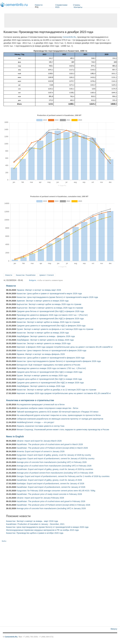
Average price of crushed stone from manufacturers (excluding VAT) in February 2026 (54, 466)
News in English (15, 436)
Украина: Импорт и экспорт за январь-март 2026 (39, 290)
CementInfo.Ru (69, 37)
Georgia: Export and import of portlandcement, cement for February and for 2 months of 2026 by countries (63, 476)
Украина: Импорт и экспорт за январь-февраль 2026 (41, 354)
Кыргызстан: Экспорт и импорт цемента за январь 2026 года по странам (50, 308)
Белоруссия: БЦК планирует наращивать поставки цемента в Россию (48, 365)
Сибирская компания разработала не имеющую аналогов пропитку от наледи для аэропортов (60, 419)
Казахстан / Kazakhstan (26, 275)
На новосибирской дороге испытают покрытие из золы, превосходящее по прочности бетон (59, 415)
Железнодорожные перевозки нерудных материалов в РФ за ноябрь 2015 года (42, 530)
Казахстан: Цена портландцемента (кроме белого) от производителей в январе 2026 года (47, 527)
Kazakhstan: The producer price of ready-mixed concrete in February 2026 (49, 494)
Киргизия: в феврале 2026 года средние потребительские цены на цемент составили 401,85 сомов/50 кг (65, 347)
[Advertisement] (61, 21)
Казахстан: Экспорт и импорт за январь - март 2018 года (32, 521)
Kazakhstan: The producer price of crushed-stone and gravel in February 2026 (51, 501)
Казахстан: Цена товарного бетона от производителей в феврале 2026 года (51, 350)
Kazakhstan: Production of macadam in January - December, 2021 (35, 524)
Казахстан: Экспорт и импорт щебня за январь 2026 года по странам (48, 322)
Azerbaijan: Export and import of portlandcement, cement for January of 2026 (50, 484)
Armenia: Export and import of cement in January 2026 (40, 451)
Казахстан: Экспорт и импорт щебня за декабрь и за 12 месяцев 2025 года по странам (56, 390)
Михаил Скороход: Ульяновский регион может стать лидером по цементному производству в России (63, 430)
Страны (84, 5)
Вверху (114, 629)
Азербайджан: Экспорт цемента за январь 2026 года (41, 386)
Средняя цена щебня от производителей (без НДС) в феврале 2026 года (50, 319)
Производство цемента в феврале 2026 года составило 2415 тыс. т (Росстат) (52, 315)
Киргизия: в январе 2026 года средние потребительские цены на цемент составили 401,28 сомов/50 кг (64, 393)
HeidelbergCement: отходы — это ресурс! (35, 422)
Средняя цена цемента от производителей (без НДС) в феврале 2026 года (51, 326)
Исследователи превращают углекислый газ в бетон (41, 404)
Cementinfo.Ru (11, 637)
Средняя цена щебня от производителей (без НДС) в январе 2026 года (49, 379)
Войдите (33, 280)
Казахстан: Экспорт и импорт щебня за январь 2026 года (43, 333)
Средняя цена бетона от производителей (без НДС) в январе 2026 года (49, 372)
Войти (4, 541)
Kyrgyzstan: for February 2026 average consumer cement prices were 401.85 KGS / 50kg (56, 491)
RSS (57, 7)
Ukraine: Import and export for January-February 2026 (40, 498)
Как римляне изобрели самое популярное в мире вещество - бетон (47, 408)
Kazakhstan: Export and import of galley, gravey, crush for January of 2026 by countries (55, 469)
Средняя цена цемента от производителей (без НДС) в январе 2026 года (50, 383)
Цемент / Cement (47, 275)
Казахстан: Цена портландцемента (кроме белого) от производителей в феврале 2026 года (59, 361)
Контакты (78, 7)
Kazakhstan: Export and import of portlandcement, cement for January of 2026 (51, 487)
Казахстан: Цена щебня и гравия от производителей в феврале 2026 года (51, 358)
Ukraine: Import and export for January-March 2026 (39, 441)
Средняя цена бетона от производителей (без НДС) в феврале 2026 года (50, 311)
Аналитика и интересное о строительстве (30, 400)
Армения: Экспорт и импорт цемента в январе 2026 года (43, 301)
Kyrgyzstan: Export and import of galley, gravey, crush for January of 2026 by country (54, 455)
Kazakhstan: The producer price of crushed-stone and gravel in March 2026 (50, 444)
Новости (44, 5)
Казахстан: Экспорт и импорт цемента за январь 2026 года (44, 343)
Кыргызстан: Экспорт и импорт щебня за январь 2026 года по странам (49, 304)
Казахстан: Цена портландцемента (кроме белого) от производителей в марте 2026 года (57, 297)
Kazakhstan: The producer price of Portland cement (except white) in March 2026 (52, 448)
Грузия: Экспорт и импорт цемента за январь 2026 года (42, 376)
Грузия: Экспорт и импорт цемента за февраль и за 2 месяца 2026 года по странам (55, 329)
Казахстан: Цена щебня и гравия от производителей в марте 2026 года (49, 294)
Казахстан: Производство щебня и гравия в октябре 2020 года (35, 533)
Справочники (63, 5)
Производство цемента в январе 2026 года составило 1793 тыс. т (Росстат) (51, 368)
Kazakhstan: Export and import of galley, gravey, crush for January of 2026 (49, 480)
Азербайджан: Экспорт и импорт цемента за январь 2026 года (45, 340)
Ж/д (37, 7)
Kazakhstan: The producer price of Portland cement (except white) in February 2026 (53, 505)
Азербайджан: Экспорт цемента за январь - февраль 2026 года (46, 336)
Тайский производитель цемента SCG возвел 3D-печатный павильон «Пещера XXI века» (58, 412)
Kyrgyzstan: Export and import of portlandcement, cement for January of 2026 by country (55, 459)
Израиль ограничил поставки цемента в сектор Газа (40, 426)
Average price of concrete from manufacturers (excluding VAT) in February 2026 (52, 462)
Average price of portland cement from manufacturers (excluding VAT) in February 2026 (55, 473)
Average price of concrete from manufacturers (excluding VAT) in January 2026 (51, 508)
